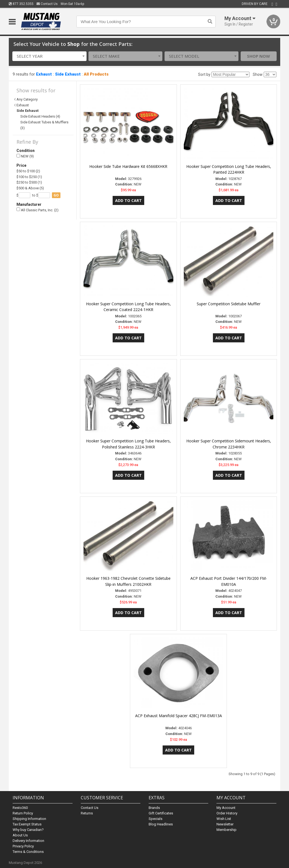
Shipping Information (29, 819)
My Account (226, 808)
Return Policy (23, 813)
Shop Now (259, 56)
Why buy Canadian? (28, 830)
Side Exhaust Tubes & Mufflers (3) (44, 125)
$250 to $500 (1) (29, 182)
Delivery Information (28, 841)
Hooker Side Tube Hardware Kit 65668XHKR (128, 166)
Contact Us (47, 4)
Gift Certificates (161, 813)
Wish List (224, 819)
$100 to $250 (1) (29, 177)
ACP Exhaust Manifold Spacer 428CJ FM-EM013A (179, 716)
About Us (20, 835)
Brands (154, 808)
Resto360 (20, 808)
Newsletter (225, 824)
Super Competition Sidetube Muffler (229, 304)
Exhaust (44, 74)
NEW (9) (25, 156)
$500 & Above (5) (30, 188)
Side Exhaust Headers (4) (40, 116)
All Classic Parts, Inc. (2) (37, 210)
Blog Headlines (161, 824)
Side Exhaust (68, 74)
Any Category (27, 99)
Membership (227, 830)
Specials (155, 819)
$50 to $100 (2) (28, 171)
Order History (227, 813)
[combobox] (49, 56)
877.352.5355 (21, 4)
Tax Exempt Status (27, 824)
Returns (87, 813)
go (56, 195)
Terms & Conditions (28, 852)
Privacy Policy (23, 846)
